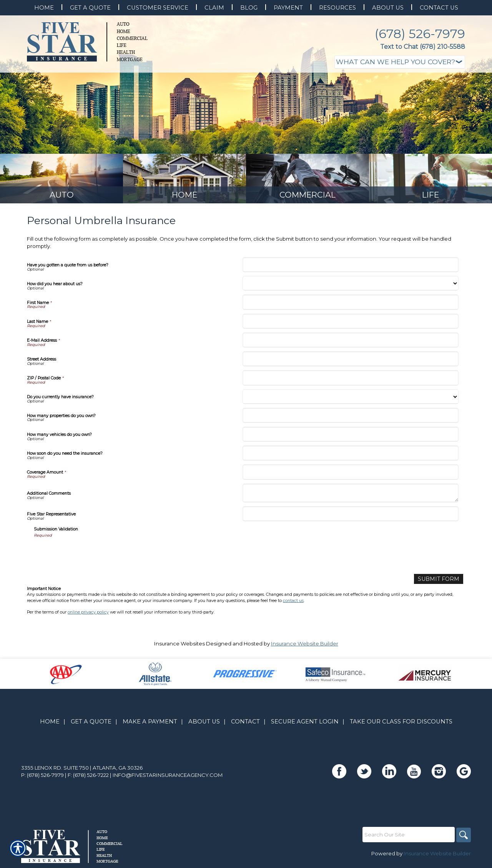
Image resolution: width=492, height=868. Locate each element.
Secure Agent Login (305, 723)
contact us (293, 602)
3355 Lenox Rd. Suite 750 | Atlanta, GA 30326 (82, 770)
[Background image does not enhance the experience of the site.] (61, 180)
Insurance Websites (180, 645)
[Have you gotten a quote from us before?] (350, 267)
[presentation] (92, 555)
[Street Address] (350, 361)
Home (50, 723)
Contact (245, 723)
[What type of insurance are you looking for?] (400, 62)
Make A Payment (150, 723)
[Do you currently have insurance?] (350, 399)
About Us (204, 723)
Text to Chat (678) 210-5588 (423, 47)
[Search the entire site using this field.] (407, 836)
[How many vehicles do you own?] (350, 436)
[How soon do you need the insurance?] (350, 455)
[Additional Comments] (350, 496)
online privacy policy (88, 614)
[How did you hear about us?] (350, 286)
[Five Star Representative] (350, 516)
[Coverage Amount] (350, 474)
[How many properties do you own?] (350, 418)
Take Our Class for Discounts (401, 723)
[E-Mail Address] (350, 342)
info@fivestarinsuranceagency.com (168, 777)
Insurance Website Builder (305, 645)
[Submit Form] (440, 581)
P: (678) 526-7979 (42, 777)
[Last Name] (350, 323)
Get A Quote (91, 723)
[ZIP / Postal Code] (350, 380)
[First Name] (350, 304)
